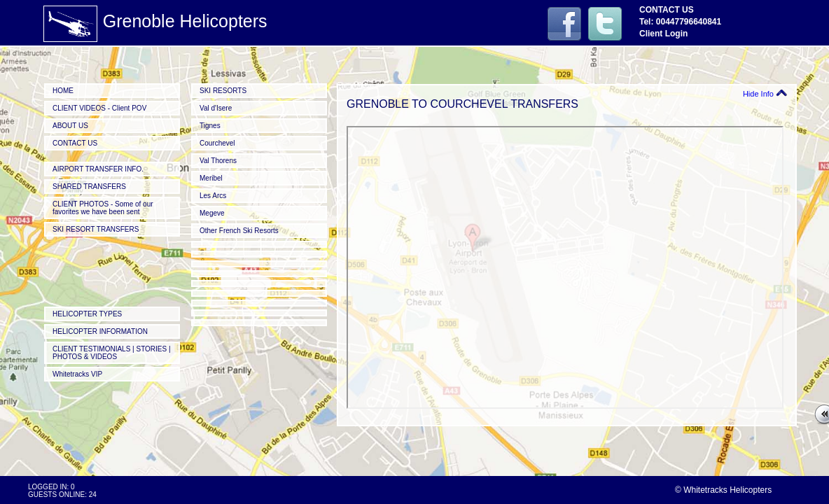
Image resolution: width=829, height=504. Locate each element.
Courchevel (217, 143)
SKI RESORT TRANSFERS (96, 229)
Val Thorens (218, 161)
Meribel (211, 178)
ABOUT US (70, 126)
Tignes (210, 126)
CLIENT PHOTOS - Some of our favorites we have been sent (103, 208)
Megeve (212, 213)
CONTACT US (75, 143)
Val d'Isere (216, 108)
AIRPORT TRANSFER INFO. (98, 169)
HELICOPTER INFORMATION (100, 331)
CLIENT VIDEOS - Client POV (99, 108)
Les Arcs (213, 196)
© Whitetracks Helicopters (723, 490)
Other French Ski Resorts (239, 231)
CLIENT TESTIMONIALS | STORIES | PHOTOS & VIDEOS (112, 353)
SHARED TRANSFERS (89, 187)
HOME (63, 91)
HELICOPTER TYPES (87, 314)
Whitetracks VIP (77, 374)
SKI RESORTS (223, 91)
